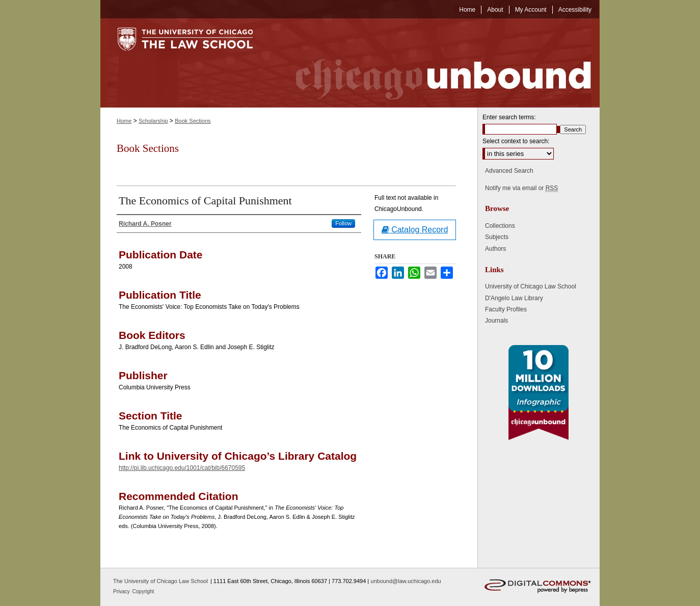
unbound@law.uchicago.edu (406, 581)
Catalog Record (415, 230)
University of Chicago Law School (531, 286)
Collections (500, 226)
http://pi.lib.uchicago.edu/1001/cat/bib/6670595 (182, 468)
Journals (496, 321)
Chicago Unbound (434, 63)
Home (124, 121)
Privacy (122, 591)
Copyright (143, 591)
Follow (343, 223)
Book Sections (193, 121)
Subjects (497, 237)
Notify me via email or (521, 188)
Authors (495, 249)
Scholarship (153, 121)
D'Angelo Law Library (514, 298)
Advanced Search (509, 171)
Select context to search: (516, 141)
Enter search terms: (509, 117)
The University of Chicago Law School (160, 581)
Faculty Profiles (506, 309)
